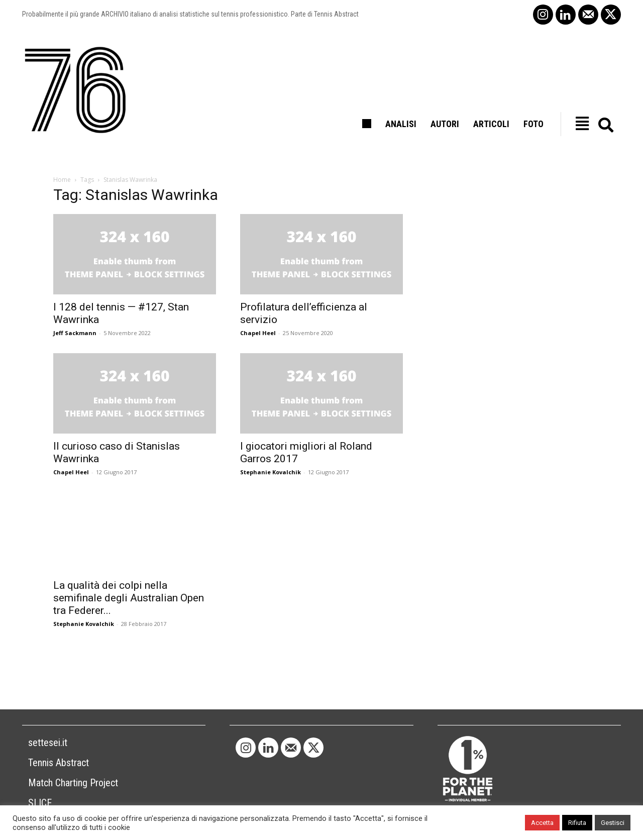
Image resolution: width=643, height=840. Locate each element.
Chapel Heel (258, 333)
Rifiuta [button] (577, 823)
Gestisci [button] (613, 823)
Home (62, 180)
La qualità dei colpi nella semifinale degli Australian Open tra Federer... (129, 598)
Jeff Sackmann (75, 333)
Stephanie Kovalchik (271, 472)
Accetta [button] (542, 823)
